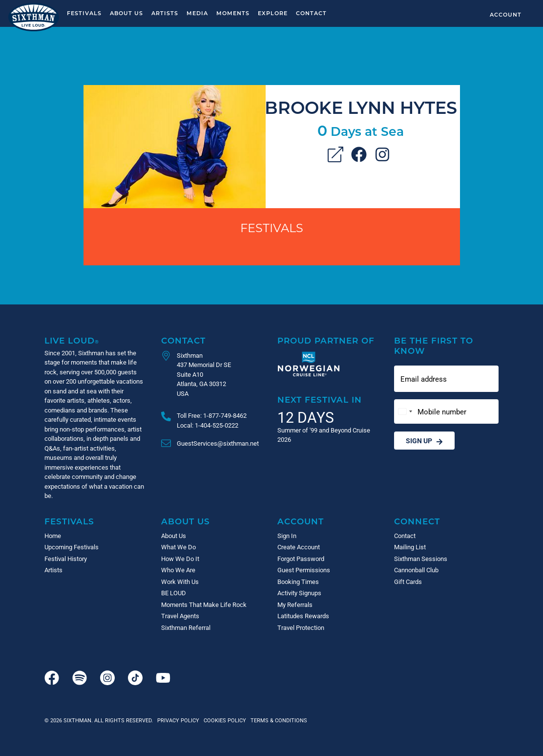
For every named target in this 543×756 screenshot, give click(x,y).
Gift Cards (408, 582)
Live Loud (72, 340)
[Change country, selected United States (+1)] (405, 412)
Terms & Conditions (277, 720)
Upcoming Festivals (72, 547)
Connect (417, 521)
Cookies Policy (223, 720)
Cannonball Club (416, 570)
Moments (233, 13)
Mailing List (410, 547)
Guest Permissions (304, 570)
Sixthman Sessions (421, 559)
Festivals (84, 13)
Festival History (66, 559)
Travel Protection (301, 627)
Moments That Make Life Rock (204, 605)
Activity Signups (299, 593)
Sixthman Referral (186, 627)
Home (53, 536)
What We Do (178, 547)
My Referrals (295, 605)
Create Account (299, 547)
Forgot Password (301, 559)
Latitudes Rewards (303, 616)
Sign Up (424, 441)
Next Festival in (320, 400)
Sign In (287, 536)
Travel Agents (180, 616)
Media (197, 13)
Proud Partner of (326, 340)
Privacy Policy (178, 720)
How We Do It (180, 559)
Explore (273, 13)
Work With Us (180, 582)
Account (506, 14)
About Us (126, 13)
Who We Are (178, 570)
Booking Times (298, 582)
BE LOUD (174, 593)
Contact (311, 13)
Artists (165, 13)
